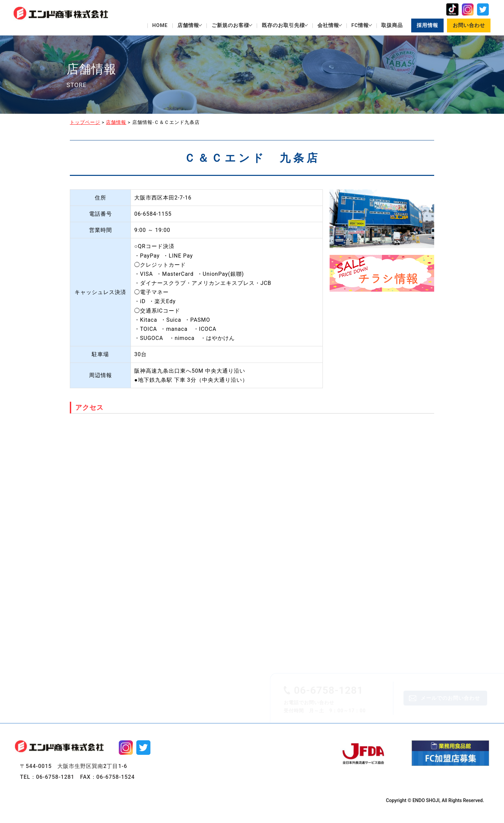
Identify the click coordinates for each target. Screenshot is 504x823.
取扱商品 (374, 27)
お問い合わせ (465, 27)
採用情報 (416, 27)
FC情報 (333, 27)
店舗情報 (123, 27)
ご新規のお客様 (175, 27)
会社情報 (292, 27)
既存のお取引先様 (238, 27)
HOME (89, 27)
